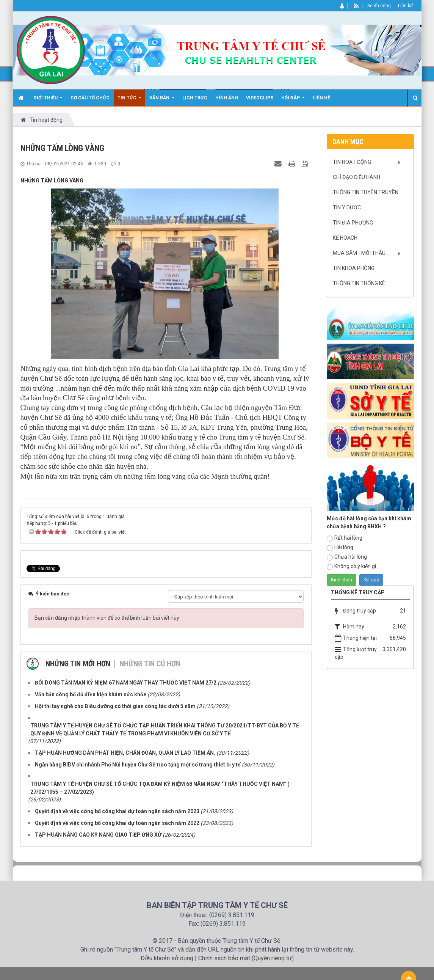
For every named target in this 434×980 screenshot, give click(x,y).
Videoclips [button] (260, 98)
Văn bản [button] (162, 101)
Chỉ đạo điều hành (356, 177)
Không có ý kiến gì (351, 567)
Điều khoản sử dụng (167, 958)
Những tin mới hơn (78, 664)
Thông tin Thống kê (359, 283)
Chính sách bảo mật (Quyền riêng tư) (246, 958)
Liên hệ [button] (321, 98)
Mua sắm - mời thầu (359, 253)
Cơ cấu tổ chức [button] (90, 98)
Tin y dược (347, 207)
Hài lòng (340, 548)
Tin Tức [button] (129, 101)
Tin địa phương (353, 223)
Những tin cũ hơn (150, 664)
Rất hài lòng (345, 538)
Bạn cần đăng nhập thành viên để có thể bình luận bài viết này (107, 618)
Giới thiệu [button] (48, 101)
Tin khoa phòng (354, 268)
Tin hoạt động (352, 162)
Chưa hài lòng (347, 557)
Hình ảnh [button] (227, 98)
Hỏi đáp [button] (293, 101)
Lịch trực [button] (195, 98)
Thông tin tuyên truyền (366, 192)
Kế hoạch (345, 238)
